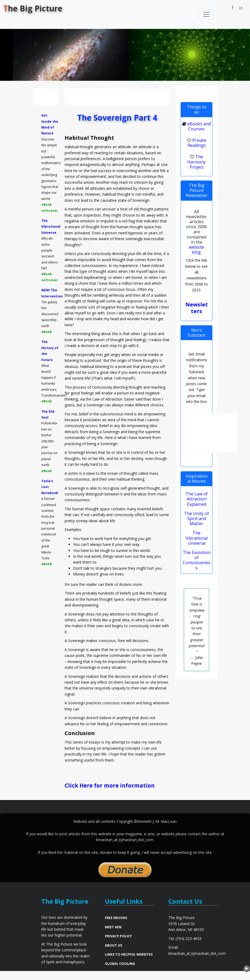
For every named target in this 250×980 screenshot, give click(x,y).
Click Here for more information (98, 789)
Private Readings (197, 143)
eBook (47, 205)
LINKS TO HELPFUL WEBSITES (129, 963)
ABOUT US (113, 954)
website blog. (197, 250)
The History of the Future (50, 351)
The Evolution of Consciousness (197, 560)
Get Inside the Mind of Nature (50, 124)
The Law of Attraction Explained (197, 499)
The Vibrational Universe (50, 227)
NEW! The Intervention (50, 293)
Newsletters (197, 308)
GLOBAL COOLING (120, 972)
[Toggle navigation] (206, 14)
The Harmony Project (197, 162)
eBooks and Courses (199, 126)
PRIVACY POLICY (118, 945)
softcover (50, 211)
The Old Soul (48, 414)
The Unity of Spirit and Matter (197, 518)
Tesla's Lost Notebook (50, 487)
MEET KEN (113, 936)
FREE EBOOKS (116, 927)
